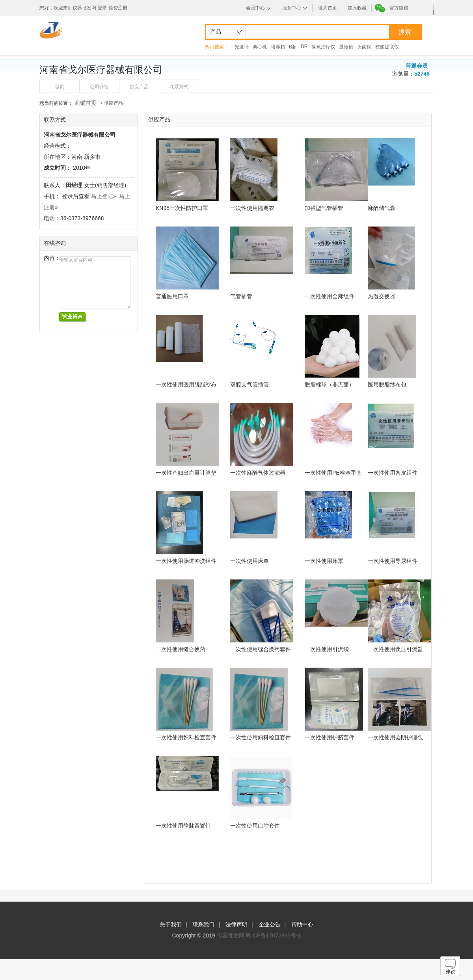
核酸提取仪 (387, 47)
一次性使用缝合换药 (181, 649)
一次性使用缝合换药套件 (261, 649)
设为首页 (328, 8)
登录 (102, 8)
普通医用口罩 (172, 296)
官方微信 (399, 8)
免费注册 (118, 8)
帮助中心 (302, 924)
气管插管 (241, 296)
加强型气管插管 (324, 208)
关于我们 (171, 924)
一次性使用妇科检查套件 (186, 737)
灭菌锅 (364, 47)
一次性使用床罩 (324, 561)
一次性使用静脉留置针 (183, 826)
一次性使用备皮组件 (393, 473)
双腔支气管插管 (250, 384)
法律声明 (236, 924)
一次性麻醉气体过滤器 (258, 473)
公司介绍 (99, 87)
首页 (60, 87)
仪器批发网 (231, 935)
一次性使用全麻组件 (330, 296)
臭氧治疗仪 (323, 47)
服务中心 (292, 8)
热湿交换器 (382, 296)
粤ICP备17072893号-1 (273, 935)
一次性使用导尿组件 (393, 561)
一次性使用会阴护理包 (395, 737)
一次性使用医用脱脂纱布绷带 (186, 385)
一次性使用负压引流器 (395, 649)
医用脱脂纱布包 (387, 384)
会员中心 (255, 8)
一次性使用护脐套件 (330, 737)
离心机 (260, 47)
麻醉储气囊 (382, 208)
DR (304, 46)
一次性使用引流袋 (327, 649)
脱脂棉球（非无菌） (330, 384)
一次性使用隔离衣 (252, 208)
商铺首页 (86, 103)
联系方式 (179, 87)
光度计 (242, 47)
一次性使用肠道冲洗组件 (186, 561)
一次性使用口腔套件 (255, 826)
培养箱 (278, 47)
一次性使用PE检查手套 (333, 473)
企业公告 (270, 924)
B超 (293, 47)
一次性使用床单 (250, 561)
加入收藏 (357, 8)
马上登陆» (104, 196)
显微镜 (346, 47)
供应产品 (139, 87)
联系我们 (203, 924)
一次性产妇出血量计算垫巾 (186, 473)
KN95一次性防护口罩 (182, 208)
